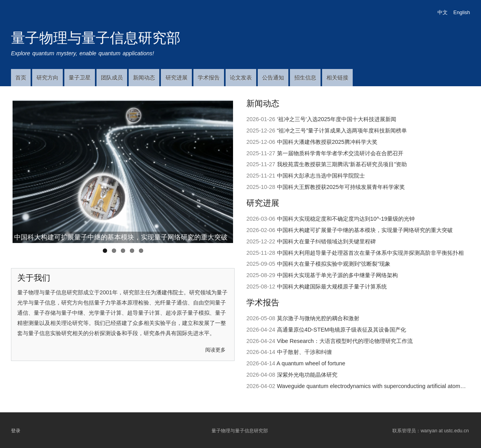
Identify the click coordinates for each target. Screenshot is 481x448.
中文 (443, 12)
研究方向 (47, 78)
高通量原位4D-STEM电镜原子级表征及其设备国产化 (342, 330)
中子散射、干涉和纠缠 (304, 352)
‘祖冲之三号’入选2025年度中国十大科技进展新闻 (337, 119)
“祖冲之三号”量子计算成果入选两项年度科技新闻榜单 (342, 131)
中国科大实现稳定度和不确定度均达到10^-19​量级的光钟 (346, 219)
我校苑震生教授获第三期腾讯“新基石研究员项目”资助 (342, 164)
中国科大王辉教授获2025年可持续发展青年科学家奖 (341, 187)
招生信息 (305, 78)
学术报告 (209, 78)
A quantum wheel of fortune (311, 363)
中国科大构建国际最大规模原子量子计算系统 (332, 287)
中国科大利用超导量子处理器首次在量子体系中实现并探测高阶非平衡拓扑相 (370, 253)
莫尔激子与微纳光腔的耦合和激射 (318, 318)
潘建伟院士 (170, 292)
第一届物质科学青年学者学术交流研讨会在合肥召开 (340, 153)
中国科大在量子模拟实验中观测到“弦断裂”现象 (334, 264)
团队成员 (112, 78)
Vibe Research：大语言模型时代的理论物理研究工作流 (345, 341)
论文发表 (241, 78)
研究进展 (177, 78)
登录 (16, 430)
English (462, 12)
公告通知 (273, 78)
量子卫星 (80, 78)
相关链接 (337, 78)
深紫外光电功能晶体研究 (307, 375)
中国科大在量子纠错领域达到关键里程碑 (326, 241)
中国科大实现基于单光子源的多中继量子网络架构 (337, 275)
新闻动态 (144, 78)
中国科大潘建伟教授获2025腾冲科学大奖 (327, 142)
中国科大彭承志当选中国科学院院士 (321, 176)
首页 (21, 78)
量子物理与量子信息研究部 (96, 38)
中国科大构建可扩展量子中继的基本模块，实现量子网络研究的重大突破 (121, 237)
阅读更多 (215, 350)
